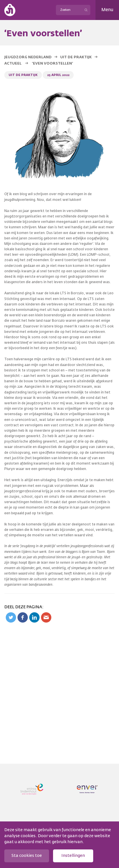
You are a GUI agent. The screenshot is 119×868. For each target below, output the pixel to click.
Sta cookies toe (27, 856)
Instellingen (73, 856)
